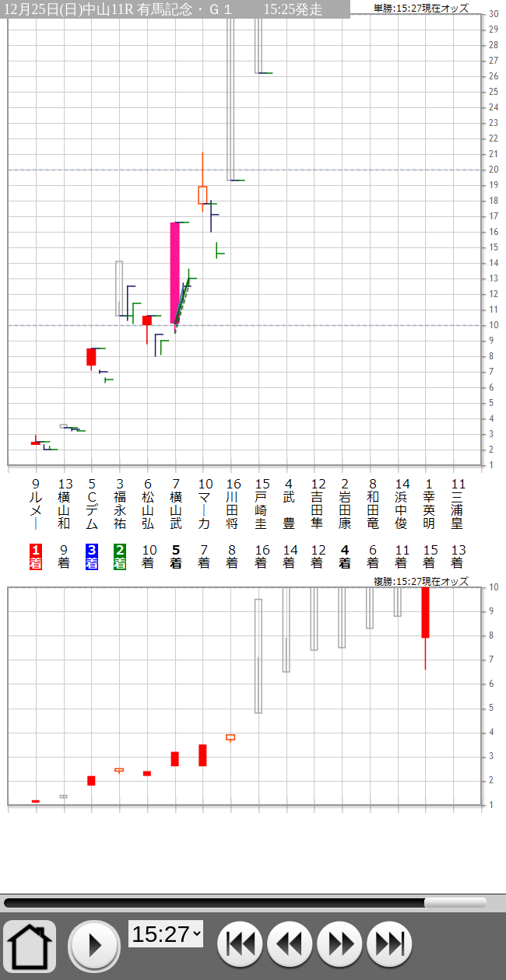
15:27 (245, 903)
